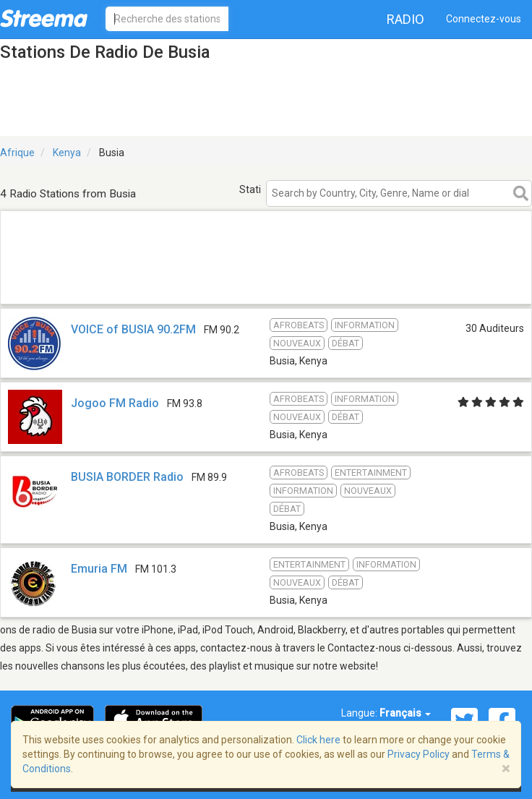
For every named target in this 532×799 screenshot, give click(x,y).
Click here (318, 740)
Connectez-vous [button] (484, 19)
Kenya (67, 153)
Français (405, 713)
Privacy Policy (419, 754)
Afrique (17, 153)
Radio (406, 19)
